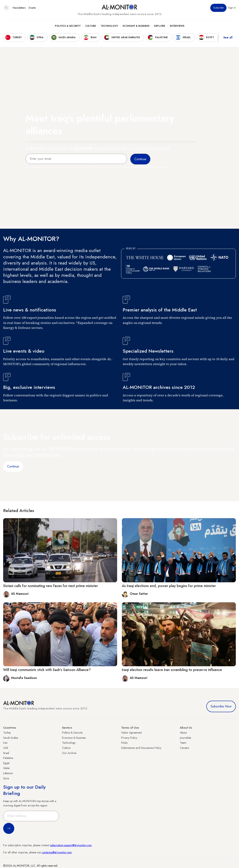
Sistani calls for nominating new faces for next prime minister (51, 586)
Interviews (177, 26)
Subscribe (218, 8)
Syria (6, 778)
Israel (6, 753)
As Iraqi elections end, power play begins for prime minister (169, 586)
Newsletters (19, 8)
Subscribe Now (221, 706)
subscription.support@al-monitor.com (71, 845)
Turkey (7, 733)
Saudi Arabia (11, 738)
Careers (185, 748)
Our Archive (69, 753)
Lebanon (8, 773)
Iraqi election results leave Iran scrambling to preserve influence (172, 670)
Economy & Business (136, 26)
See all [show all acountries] (228, 37)
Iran (5, 743)
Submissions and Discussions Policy (141, 748)
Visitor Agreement (131, 733)
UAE (6, 748)
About (183, 733)
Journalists (185, 738)
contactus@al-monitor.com (57, 852)
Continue (13, 466)
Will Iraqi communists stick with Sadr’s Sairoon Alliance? (47, 670)
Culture (91, 26)
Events (32, 8)
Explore (160, 26)
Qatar (7, 768)
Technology (109, 26)
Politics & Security (68, 26)
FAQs (124, 743)
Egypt (6, 763)
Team (183, 743)
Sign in (232, 8)
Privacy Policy (129, 738)
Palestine (8, 758)
